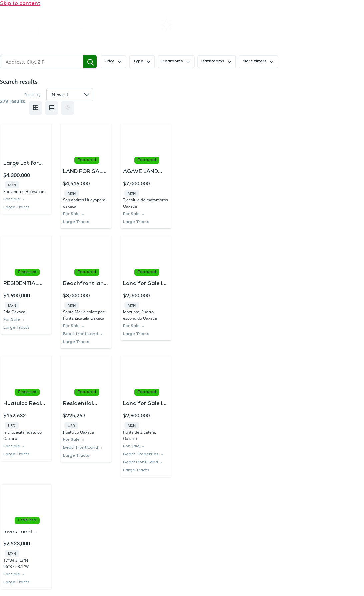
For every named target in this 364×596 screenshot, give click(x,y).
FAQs (279, 25)
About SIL (230, 25)
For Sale (12, 199)
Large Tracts (16, 207)
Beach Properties (141, 454)
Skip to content (20, 4)
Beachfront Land (80, 334)
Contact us (331, 25)
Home (128, 25)
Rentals (177, 25)
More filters (258, 62)
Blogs (233, 38)
